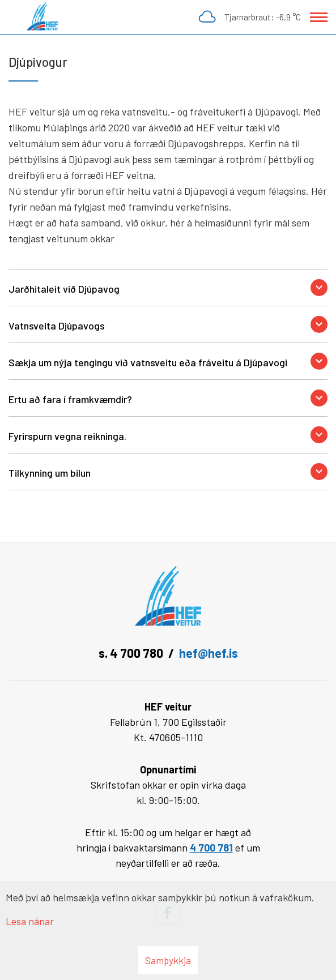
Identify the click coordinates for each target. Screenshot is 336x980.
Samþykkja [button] (168, 960)
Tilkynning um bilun (50, 473)
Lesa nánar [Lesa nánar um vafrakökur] (30, 921)
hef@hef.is (209, 653)
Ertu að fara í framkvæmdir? (70, 399)
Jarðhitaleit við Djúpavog (64, 289)
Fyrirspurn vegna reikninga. (67, 436)
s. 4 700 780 (131, 653)
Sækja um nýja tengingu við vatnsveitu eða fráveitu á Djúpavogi (148, 362)
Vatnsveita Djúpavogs (57, 326)
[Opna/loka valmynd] (319, 17)
